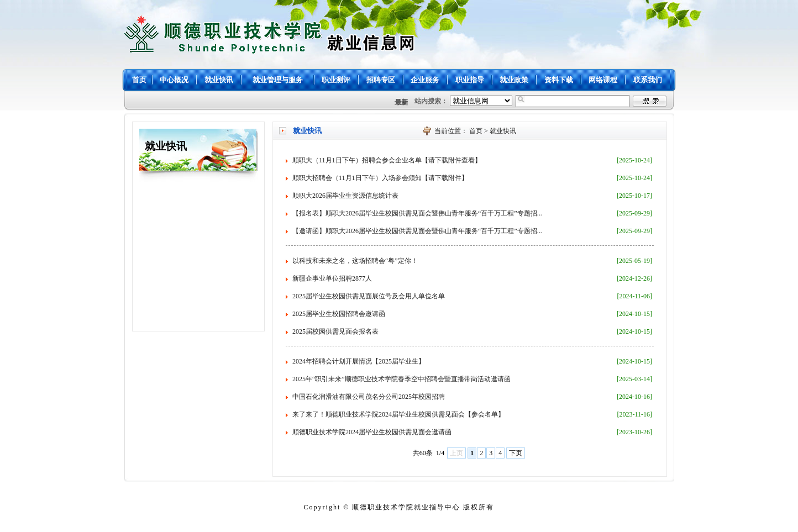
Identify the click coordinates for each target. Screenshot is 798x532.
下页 (516, 453)
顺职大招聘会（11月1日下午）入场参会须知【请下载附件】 (380, 178)
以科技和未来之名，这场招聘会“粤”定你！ (355, 261)
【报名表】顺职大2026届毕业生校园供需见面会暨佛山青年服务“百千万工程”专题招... (417, 213)
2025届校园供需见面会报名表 (335, 331)
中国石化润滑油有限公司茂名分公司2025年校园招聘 (369, 397)
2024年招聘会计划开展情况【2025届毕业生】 (359, 361)
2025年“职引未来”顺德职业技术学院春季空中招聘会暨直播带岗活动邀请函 (401, 379)
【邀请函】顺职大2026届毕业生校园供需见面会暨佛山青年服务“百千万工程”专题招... (417, 231)
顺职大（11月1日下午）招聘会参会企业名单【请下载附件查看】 (387, 160)
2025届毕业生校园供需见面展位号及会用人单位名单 (369, 296)
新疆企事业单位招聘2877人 (332, 278)
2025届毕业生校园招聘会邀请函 (339, 314)
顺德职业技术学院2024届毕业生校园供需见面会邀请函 (372, 432)
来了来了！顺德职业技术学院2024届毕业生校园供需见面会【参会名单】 (398, 414)
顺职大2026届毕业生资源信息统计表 (345, 196)
